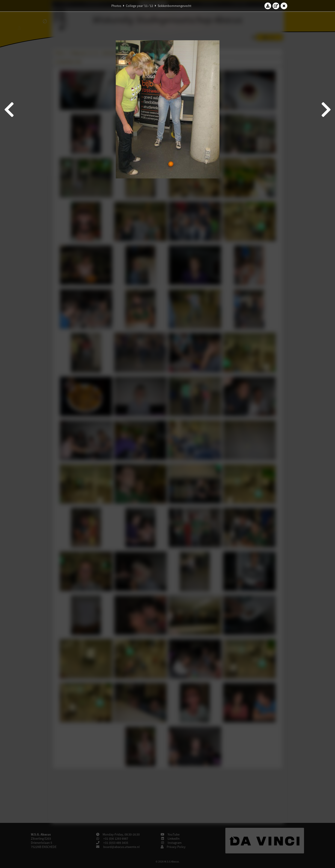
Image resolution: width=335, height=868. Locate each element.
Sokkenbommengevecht (175, 6)
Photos (116, 6)
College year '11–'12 (139, 6)
